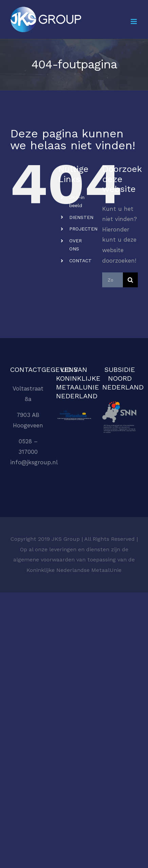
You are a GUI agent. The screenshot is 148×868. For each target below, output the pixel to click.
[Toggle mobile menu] (134, 21)
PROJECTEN (83, 229)
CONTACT (80, 261)
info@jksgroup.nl (34, 462)
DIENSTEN (81, 217)
